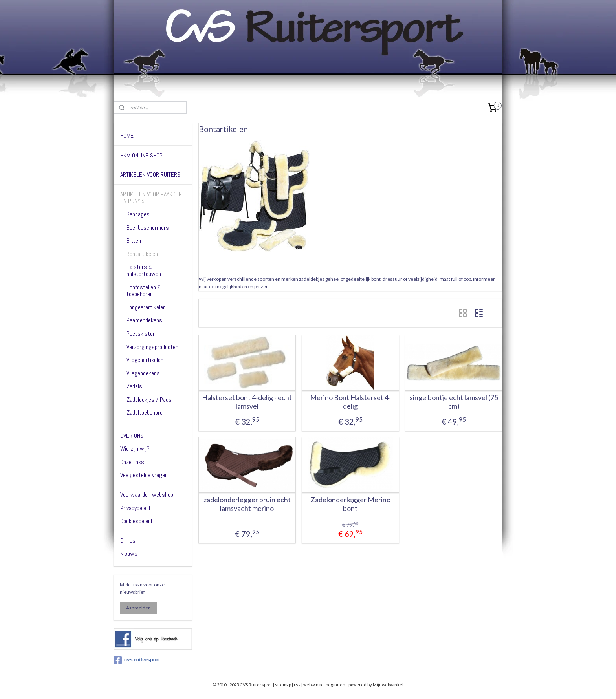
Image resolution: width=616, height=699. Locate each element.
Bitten (134, 241)
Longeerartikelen (146, 307)
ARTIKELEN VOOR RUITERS (150, 175)
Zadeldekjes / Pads (149, 400)
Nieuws (129, 554)
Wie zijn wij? (135, 449)
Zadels (134, 386)
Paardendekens (144, 320)
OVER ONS (132, 436)
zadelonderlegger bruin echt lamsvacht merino (247, 504)
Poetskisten (141, 334)
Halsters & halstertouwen (144, 270)
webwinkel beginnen (324, 685)
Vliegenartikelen (145, 360)
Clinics (128, 541)
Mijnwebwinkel (388, 685)
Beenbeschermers (148, 228)
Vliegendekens (143, 373)
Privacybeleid (135, 508)
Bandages (138, 214)
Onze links (132, 462)
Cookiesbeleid (136, 521)
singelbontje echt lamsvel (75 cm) (454, 402)
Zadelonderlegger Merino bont (350, 504)
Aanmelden (138, 608)
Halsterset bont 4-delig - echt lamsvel (247, 402)
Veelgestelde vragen (144, 475)
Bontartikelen (142, 254)
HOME (127, 136)
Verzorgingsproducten (152, 347)
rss (297, 685)
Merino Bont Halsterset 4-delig (350, 402)
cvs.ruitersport (137, 660)
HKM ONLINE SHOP (141, 155)
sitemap (283, 685)
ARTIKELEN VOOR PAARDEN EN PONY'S (151, 198)
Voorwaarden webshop (147, 495)
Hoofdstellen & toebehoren (144, 291)
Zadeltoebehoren (146, 413)
